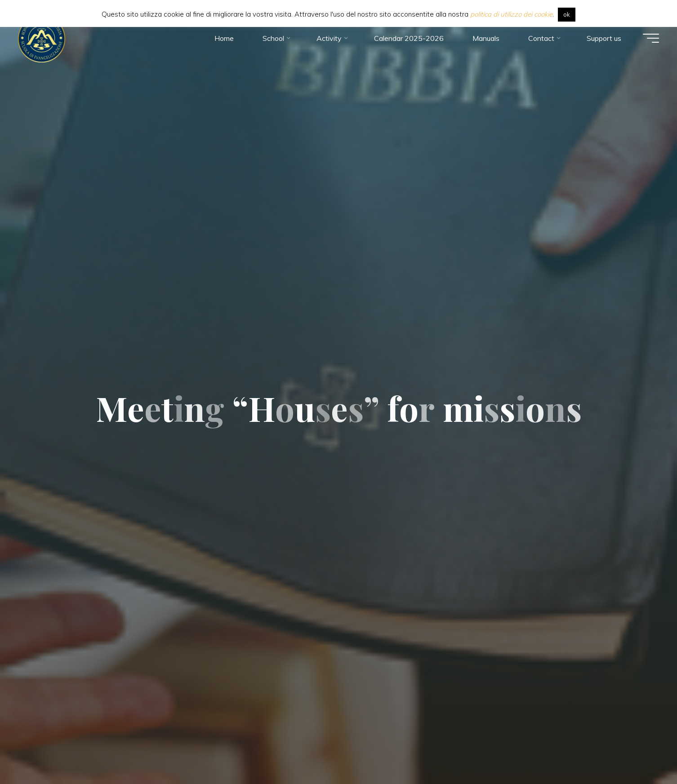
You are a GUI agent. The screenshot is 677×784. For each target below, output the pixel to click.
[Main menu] (651, 38)
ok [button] (567, 14)
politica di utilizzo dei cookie (511, 14)
